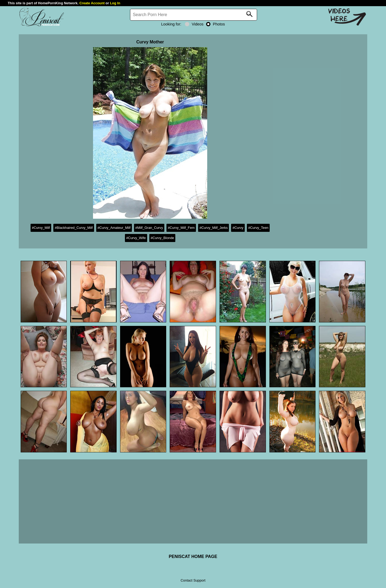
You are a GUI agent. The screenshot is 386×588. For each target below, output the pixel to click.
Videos (194, 24)
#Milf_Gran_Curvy (149, 228)
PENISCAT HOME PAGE (193, 557)
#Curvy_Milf (41, 228)
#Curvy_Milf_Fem (181, 228)
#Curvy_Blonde (162, 238)
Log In (115, 3)
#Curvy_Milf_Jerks (214, 228)
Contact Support (193, 580)
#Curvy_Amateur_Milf (114, 228)
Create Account (92, 3)
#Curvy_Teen (258, 228)
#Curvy (238, 228)
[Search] (194, 15)
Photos (216, 24)
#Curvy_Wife (136, 238)
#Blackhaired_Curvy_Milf (74, 228)
